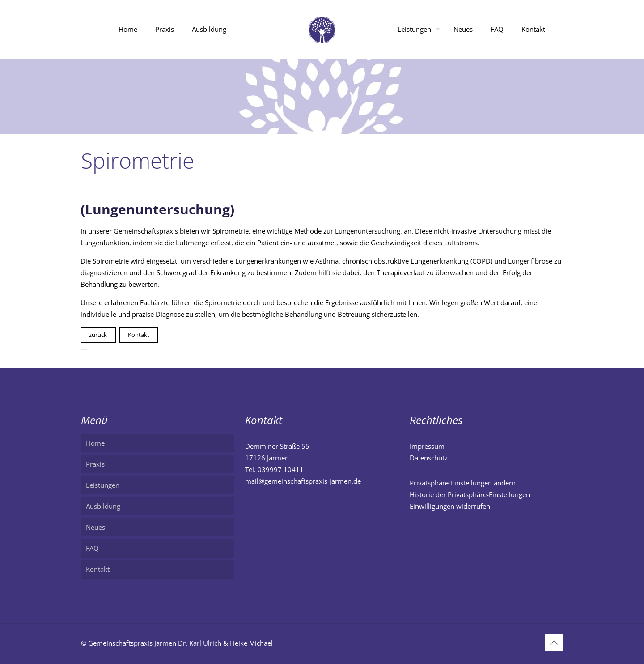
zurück (98, 335)
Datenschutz (429, 458)
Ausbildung (103, 506)
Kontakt (139, 335)
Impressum (427, 446)
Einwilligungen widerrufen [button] (450, 506)
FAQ (92, 548)
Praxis (95, 464)
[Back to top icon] (554, 643)
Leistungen (103, 485)
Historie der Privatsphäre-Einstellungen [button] (470, 494)
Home (95, 443)
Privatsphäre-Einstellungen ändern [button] (463, 483)
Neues (95, 527)
